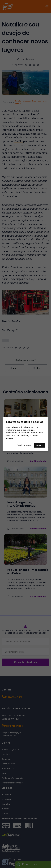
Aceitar (39, 445)
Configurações (24, 445)
